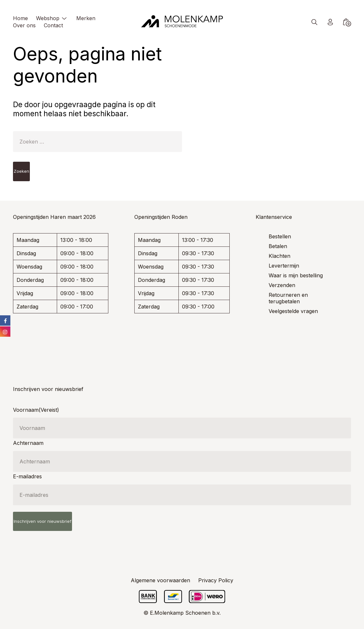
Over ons (24, 25)
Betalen (278, 246)
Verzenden (282, 285)
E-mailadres (27, 476)
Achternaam (28, 443)
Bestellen (280, 236)
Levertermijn (284, 266)
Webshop (48, 18)
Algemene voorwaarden (160, 580)
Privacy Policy (216, 580)
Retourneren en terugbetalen (288, 298)
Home (20, 18)
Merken (86, 18)
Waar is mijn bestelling (296, 275)
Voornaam (36, 410)
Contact (53, 25)
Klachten (279, 256)
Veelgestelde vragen (293, 311)
